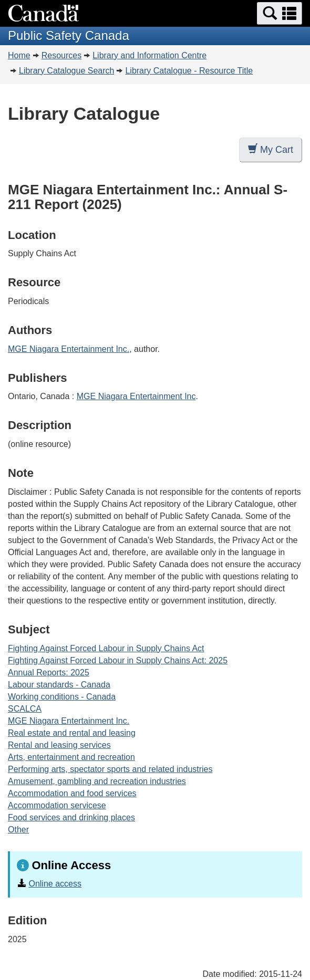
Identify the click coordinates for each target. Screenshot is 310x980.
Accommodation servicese (57, 805)
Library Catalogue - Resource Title (189, 71)
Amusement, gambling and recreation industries (97, 781)
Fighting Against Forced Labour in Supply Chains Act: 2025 (118, 660)
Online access (55, 884)
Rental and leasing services (59, 745)
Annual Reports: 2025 (49, 673)
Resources (61, 55)
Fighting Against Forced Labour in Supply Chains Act (106, 648)
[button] (280, 13)
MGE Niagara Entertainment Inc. (69, 349)
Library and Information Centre (149, 55)
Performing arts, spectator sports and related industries (110, 769)
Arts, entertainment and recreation (71, 757)
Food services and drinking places (71, 817)
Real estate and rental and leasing (72, 733)
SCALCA (25, 709)
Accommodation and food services (72, 793)
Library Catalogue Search (66, 71)
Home (19, 55)
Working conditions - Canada (62, 697)
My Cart (271, 149)
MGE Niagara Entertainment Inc (136, 396)
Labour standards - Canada (59, 685)
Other (18, 830)
